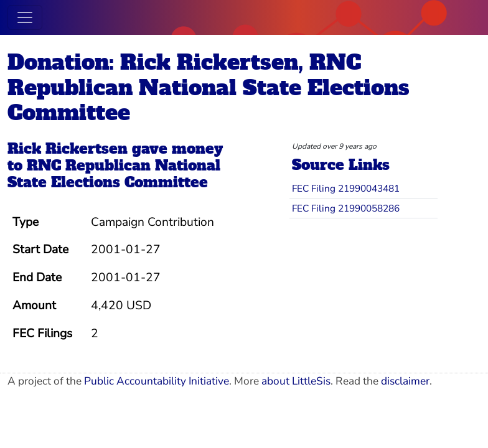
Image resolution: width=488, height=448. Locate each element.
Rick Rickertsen (68, 149)
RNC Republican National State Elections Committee (114, 174)
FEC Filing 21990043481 (346, 188)
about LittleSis (296, 381)
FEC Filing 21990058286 (346, 208)
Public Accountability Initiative (157, 381)
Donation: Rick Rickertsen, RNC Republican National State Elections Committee (209, 87)
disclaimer (405, 381)
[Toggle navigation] (25, 17)
